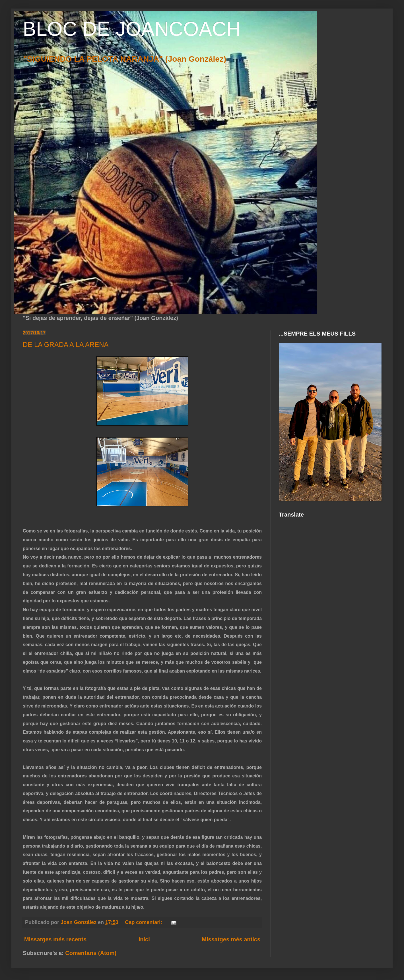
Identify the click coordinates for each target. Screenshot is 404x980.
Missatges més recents (55, 939)
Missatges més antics (231, 939)
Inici (144, 939)
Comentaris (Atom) (91, 953)
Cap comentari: (144, 922)
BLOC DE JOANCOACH (132, 29)
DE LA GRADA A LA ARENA (66, 345)
